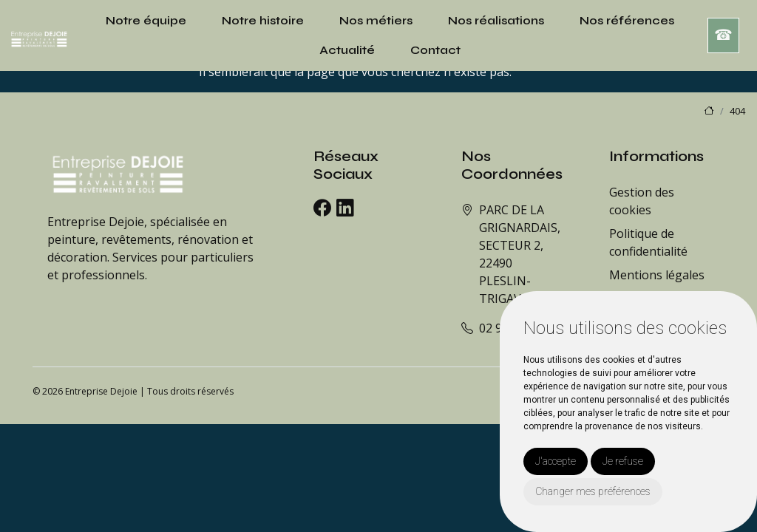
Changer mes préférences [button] (593, 491)
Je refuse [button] (623, 461)
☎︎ (723, 35)
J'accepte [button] (556, 461)
